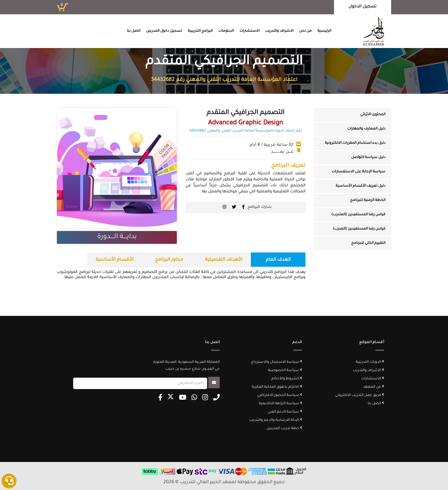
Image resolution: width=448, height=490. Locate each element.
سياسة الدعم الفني (285, 412)
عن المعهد (374, 387)
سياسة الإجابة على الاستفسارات (359, 172)
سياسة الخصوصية (285, 371)
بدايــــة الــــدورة (117, 237)
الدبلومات (226, 31)
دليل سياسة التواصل (368, 158)
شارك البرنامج (260, 207)
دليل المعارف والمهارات (366, 129)
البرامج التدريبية (200, 31)
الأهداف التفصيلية (224, 260)
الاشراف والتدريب (279, 31)
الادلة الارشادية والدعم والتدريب (276, 420)
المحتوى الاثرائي (373, 115)
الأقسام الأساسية (115, 260)
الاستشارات (249, 31)
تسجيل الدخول (363, 7)
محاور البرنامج (169, 260)
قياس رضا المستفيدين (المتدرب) (358, 215)
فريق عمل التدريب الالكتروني (360, 395)
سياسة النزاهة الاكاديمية (280, 404)
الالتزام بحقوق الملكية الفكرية (277, 387)
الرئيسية (324, 31)
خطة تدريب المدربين (284, 429)
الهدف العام (278, 260)
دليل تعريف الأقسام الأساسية (361, 186)
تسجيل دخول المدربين (164, 31)
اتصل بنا (134, 31)
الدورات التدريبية (370, 362)
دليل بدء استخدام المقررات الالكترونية (355, 143)
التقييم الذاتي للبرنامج (368, 243)
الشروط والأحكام (287, 379)
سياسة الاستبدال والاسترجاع (277, 362)
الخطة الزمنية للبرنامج (368, 200)
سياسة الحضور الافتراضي (280, 395)
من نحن (305, 31)
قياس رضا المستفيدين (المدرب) (359, 229)
